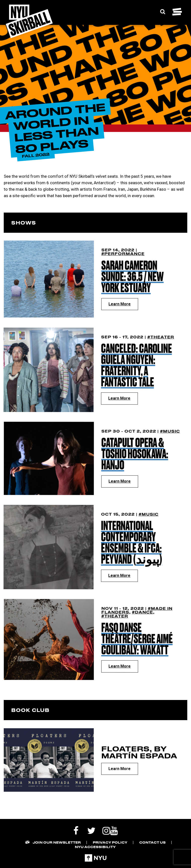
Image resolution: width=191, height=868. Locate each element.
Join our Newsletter (57, 842)
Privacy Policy (110, 842)
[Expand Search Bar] (163, 12)
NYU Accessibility (95, 847)
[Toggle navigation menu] (177, 12)
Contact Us (152, 842)
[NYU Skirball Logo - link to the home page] (29, 21)
